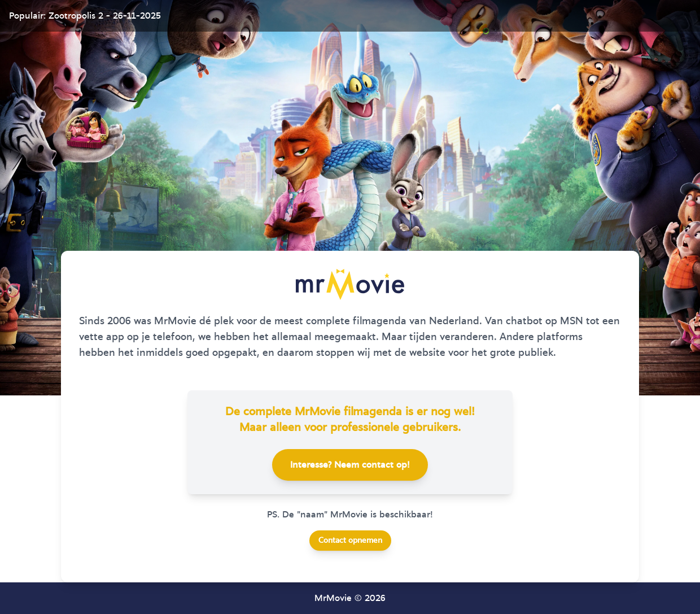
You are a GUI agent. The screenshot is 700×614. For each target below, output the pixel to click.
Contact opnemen (350, 541)
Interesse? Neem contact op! (350, 465)
